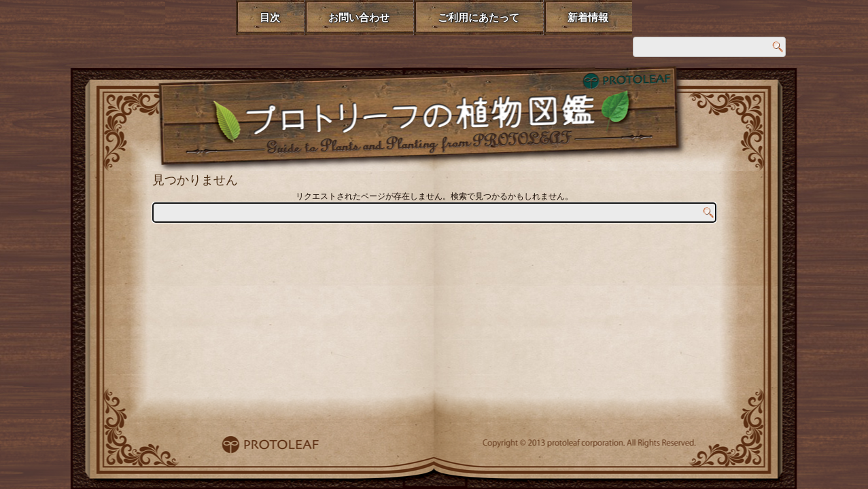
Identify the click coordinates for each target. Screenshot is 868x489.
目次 (270, 17)
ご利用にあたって (479, 17)
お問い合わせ (359, 17)
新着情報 (588, 17)
